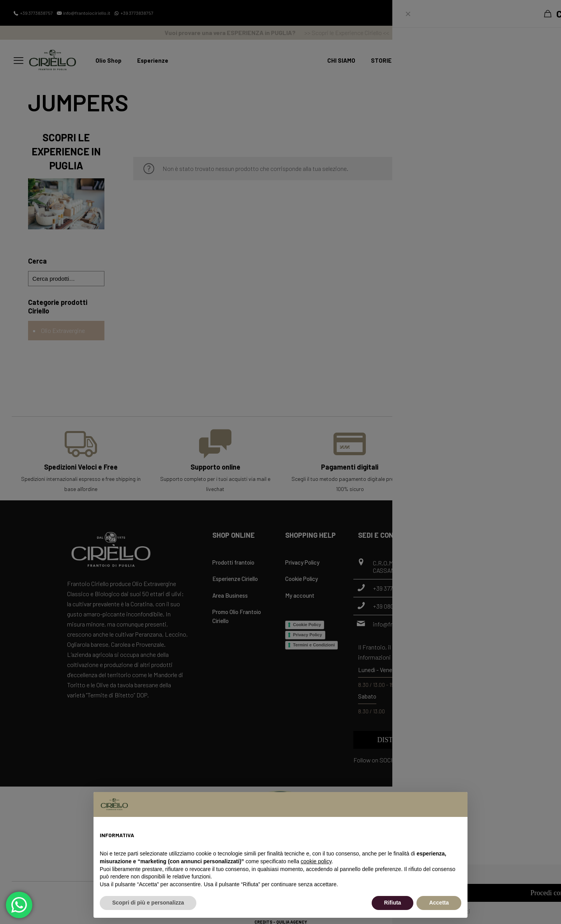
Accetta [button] (439, 903)
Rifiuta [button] (393, 903)
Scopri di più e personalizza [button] (148, 903)
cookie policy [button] (316, 861)
